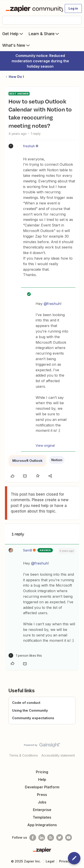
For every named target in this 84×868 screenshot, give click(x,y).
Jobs (42, 802)
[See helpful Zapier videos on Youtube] (69, 838)
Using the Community (30, 710)
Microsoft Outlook (27, 461)
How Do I (16, 77)
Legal (50, 861)
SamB (28, 550)
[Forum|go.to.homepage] (32, 8)
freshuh (29, 146)
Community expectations (33, 718)
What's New (16, 45)
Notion (57, 460)
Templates (42, 817)
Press (42, 795)
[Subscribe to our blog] (51, 838)
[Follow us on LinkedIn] (42, 838)
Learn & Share (44, 34)
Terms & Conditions (24, 755)
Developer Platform (42, 787)
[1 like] (25, 655)
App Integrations (42, 825)
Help (42, 779)
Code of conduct (26, 703)
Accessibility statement (58, 755)
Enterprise (42, 810)
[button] (73, 8)
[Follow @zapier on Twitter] (60, 838)
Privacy (65, 861)
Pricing (42, 772)
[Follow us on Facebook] (33, 838)
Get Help (13, 34)
